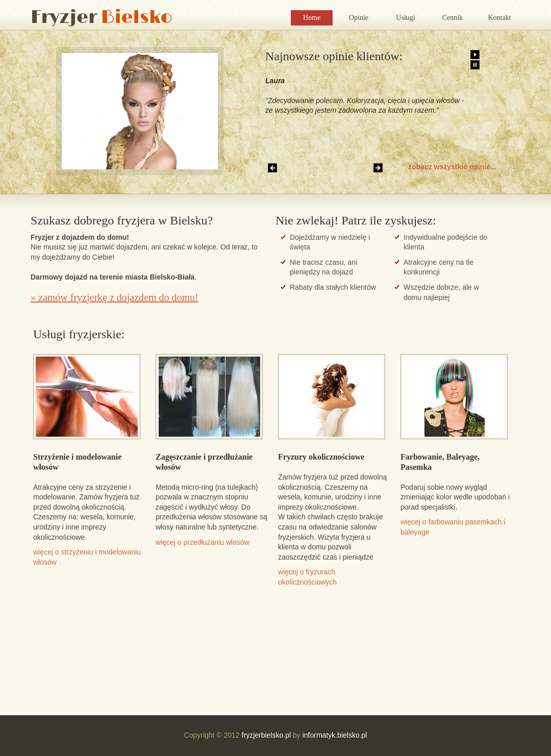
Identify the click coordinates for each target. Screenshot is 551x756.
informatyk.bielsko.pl (335, 735)
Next (378, 168)
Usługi (405, 18)
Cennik (453, 18)
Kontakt (499, 18)
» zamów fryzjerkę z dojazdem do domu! (115, 297)
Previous (272, 168)
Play (475, 55)
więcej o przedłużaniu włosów (203, 542)
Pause (475, 65)
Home (312, 18)
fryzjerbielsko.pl (266, 735)
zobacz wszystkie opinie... (452, 167)
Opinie (359, 18)
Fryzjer (102, 18)
